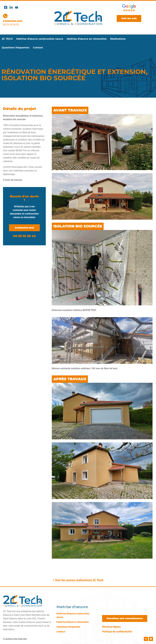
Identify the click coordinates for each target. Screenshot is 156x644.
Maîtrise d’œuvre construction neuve (40, 39)
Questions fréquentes (16, 48)
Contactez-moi (12, 21)
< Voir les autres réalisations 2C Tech (78, 580)
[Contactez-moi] (5, 16)
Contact (38, 48)
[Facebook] (6, 7)
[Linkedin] (11, 7)
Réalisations (118, 39)
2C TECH (7, 39)
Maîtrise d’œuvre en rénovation (87, 39)
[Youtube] (17, 7)
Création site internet (15, 639)
